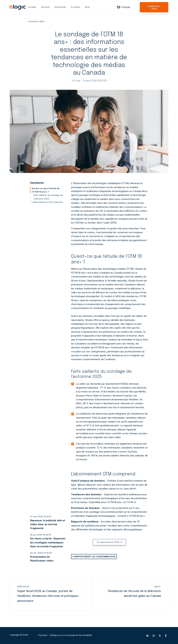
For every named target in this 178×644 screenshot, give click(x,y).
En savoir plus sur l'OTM (109, 542)
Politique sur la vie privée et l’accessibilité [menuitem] (71, 635)
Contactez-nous (154, 7)
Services (45, 7)
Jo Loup (76, 80)
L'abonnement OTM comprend (47, 202)
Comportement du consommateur (94, 557)
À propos (76, 7)
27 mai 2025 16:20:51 (41, 516)
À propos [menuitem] (43, 635)
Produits (32, 7)
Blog (87, 7)
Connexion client (36, 21)
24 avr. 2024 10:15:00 (41, 553)
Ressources (60, 7)
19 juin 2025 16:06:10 (41, 535)
